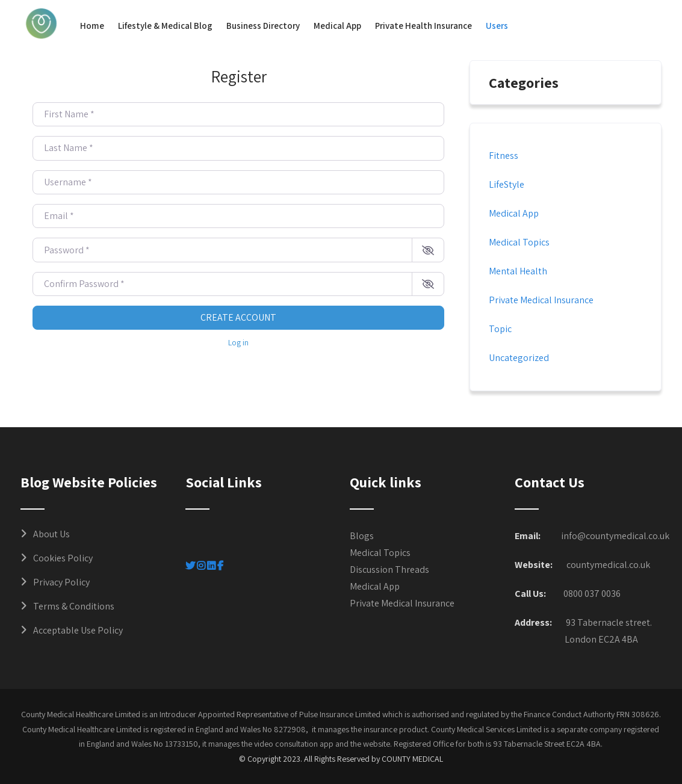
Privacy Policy (61, 582)
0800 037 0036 (592, 594)
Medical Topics (519, 242)
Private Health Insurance (423, 26)
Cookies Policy (63, 558)
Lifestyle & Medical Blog (165, 26)
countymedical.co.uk (608, 565)
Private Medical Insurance (541, 300)
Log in (238, 342)
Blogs (362, 536)
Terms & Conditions (74, 606)
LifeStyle (507, 184)
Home (92, 26)
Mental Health (518, 271)
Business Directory (263, 26)
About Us (51, 534)
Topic (500, 329)
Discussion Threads (389, 569)
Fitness (504, 156)
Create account (238, 317)
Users (497, 26)
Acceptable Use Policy (78, 630)
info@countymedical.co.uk (615, 536)
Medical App (337, 26)
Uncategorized (519, 358)
